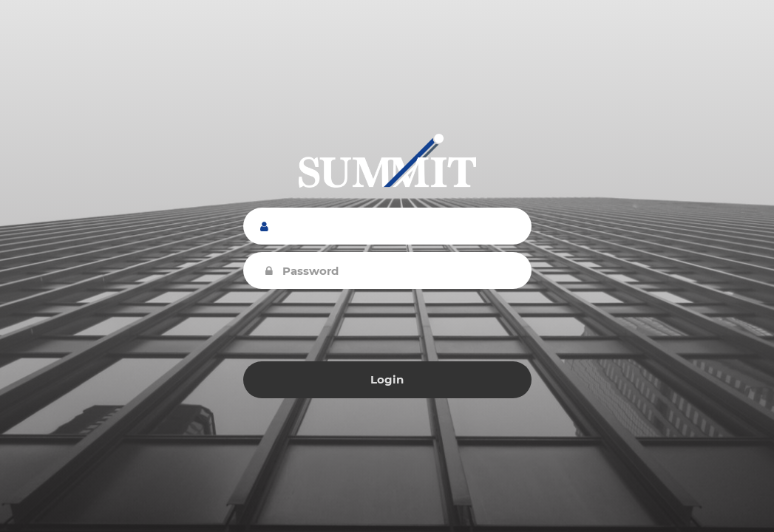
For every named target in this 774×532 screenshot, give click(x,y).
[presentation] (387, 325)
